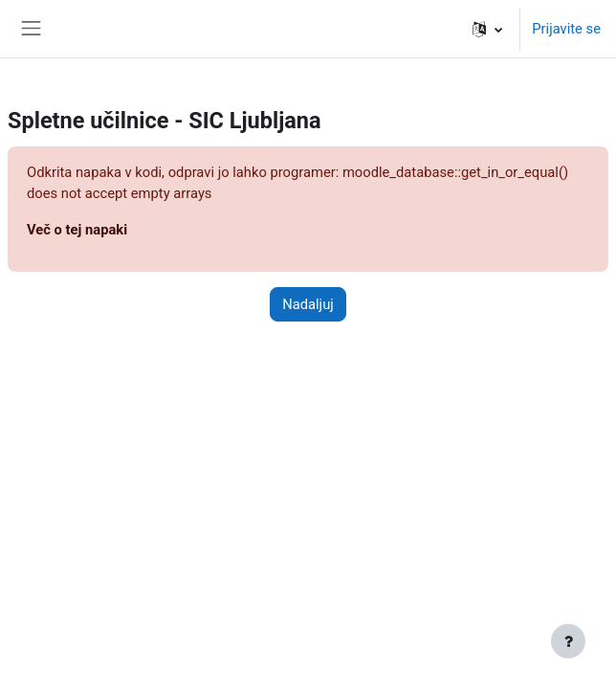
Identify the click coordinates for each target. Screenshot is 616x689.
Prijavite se (566, 29)
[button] (487, 29)
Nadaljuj (308, 304)
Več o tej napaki (77, 230)
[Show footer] (568, 641)
